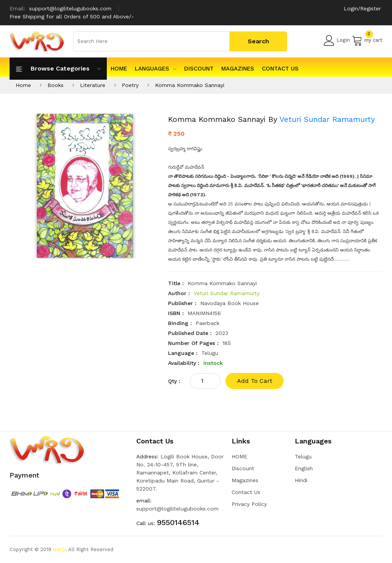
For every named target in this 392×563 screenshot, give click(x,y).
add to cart (255, 381)
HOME (119, 69)
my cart (367, 40)
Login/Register (362, 8)
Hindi (301, 480)
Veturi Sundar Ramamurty (327, 119)
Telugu (303, 456)
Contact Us (280, 69)
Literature (93, 85)
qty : (174, 381)
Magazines (238, 69)
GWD (59, 549)
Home (23, 85)
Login (337, 40)
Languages (156, 69)
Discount (199, 69)
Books (56, 85)
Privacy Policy (249, 504)
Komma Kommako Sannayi (190, 85)
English (304, 468)
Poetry (130, 85)
